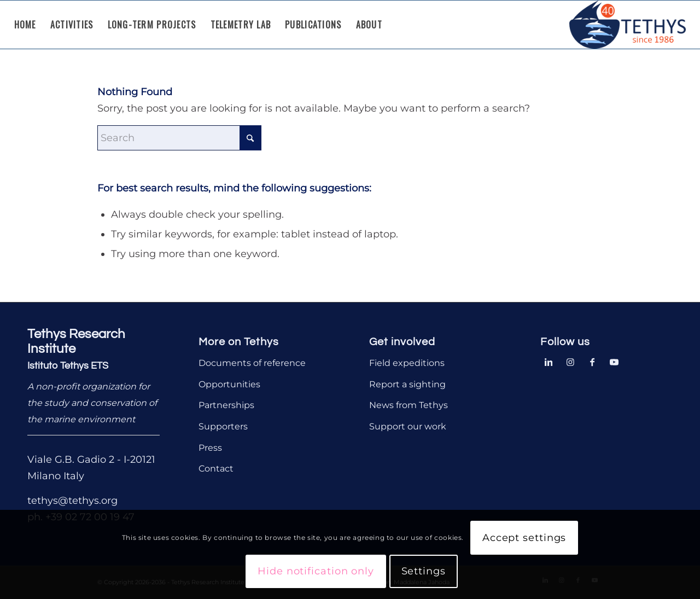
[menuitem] (25, 25)
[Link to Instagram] (570, 361)
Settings (424, 571)
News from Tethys (409, 405)
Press (210, 448)
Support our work (408, 426)
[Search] (179, 138)
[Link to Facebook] (592, 361)
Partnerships (226, 405)
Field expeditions (407, 363)
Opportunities (229, 384)
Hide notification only (316, 571)
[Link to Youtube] (614, 361)
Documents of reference (252, 363)
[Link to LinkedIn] (549, 361)
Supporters (223, 426)
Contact (216, 469)
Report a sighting (407, 384)
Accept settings (524, 538)
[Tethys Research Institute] (628, 25)
